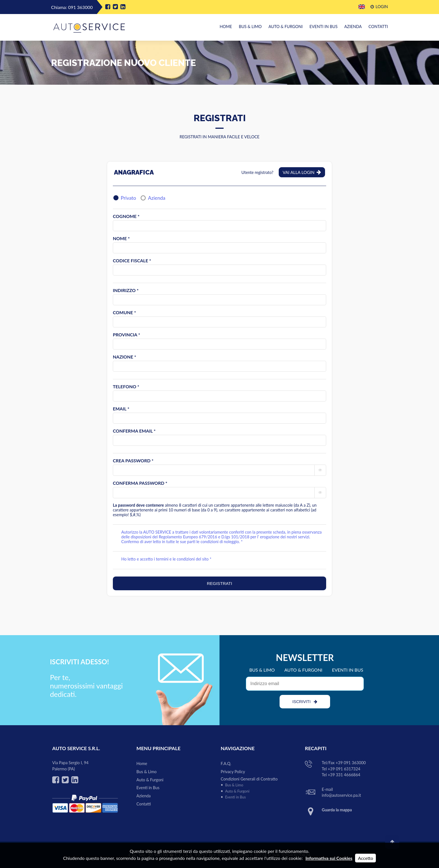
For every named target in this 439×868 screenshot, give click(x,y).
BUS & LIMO (262, 670)
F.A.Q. (226, 763)
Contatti (378, 27)
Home (226, 27)
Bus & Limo (250, 27)
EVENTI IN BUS (348, 670)
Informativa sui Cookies (329, 858)
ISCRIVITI (305, 702)
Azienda (353, 27)
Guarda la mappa (337, 810)
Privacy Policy (233, 772)
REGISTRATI (219, 583)
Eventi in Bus (324, 27)
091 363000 (81, 7)
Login (379, 7)
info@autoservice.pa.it (341, 795)
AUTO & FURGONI (303, 670)
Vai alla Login (302, 172)
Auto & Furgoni (285, 27)
